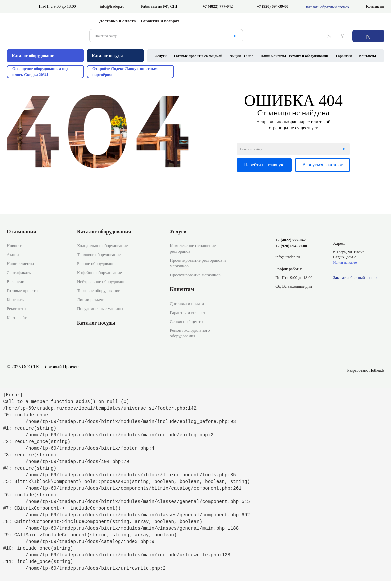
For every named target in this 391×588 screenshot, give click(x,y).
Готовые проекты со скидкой (198, 56)
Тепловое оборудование (99, 255)
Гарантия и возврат (160, 21)
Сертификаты (19, 273)
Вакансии (16, 282)
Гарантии (344, 56)
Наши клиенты (273, 56)
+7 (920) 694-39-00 (272, 6)
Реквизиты (17, 308)
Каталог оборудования (104, 232)
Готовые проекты (23, 291)
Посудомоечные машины (100, 308)
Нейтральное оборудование (102, 282)
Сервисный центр (186, 321)
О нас (248, 56)
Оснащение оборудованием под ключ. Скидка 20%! (40, 72)
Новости (15, 246)
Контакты (375, 6)
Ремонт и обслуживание (309, 56)
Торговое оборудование (99, 291)
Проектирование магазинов (195, 275)
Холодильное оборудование (102, 246)
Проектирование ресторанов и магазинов (198, 263)
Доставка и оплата (118, 21)
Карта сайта (18, 317)
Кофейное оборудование (99, 273)
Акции (235, 56)
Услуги (161, 56)
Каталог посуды (96, 323)
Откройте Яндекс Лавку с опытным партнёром (125, 72)
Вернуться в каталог (322, 165)
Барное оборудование (97, 264)
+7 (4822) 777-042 (217, 6)
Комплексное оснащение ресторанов (193, 248)
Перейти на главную (264, 165)
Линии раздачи (91, 299)
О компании (22, 232)
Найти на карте (345, 262)
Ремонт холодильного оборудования (190, 333)
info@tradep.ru (112, 6)
